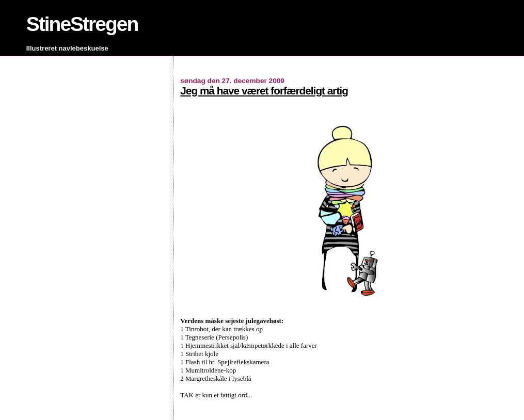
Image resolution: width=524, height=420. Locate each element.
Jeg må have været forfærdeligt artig (264, 91)
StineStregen (82, 24)
